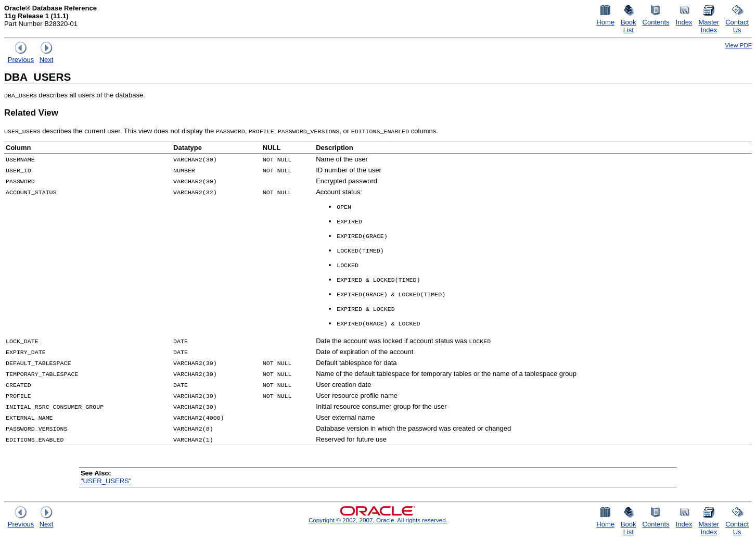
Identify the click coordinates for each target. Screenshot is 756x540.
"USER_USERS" (106, 481)
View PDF (738, 45)
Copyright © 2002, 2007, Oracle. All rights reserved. (378, 520)
